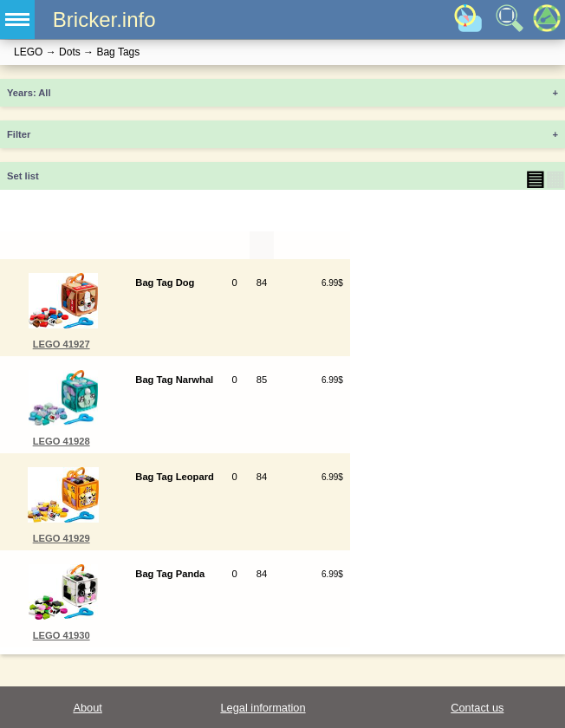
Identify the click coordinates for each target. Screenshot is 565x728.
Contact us (477, 708)
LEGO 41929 (62, 538)
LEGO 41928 (62, 441)
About (87, 708)
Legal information (263, 708)
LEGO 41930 (62, 635)
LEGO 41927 (62, 344)
